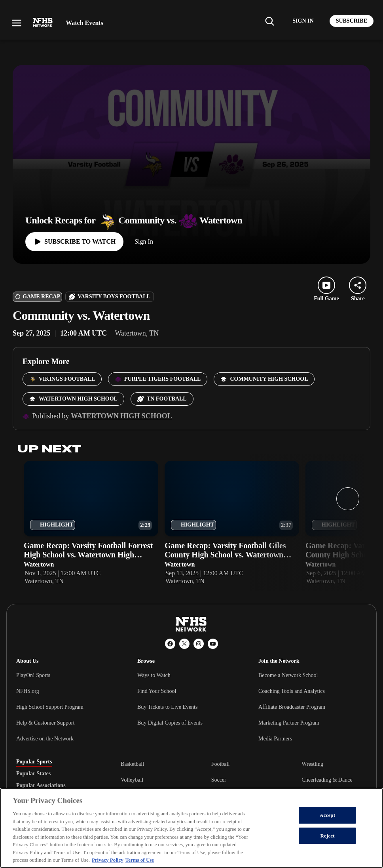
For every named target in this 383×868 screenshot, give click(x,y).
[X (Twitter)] (184, 644)
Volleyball (132, 780)
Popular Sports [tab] (34, 762)
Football (221, 764)
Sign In (144, 241)
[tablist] (56, 774)
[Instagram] (199, 644)
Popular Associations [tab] (41, 786)
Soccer (219, 780)
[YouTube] (213, 644)
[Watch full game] (74, 242)
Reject (328, 836)
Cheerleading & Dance (327, 780)
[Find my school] (269, 21)
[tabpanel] (244, 780)
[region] (191, 828)
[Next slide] (348, 499)
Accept (327, 815)
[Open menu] (17, 23)
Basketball (132, 764)
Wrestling (312, 764)
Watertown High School (121, 416)
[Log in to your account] (303, 21)
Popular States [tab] (33, 774)
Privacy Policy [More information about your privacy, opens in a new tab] (108, 860)
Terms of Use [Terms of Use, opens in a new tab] (140, 860)
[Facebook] (170, 644)
